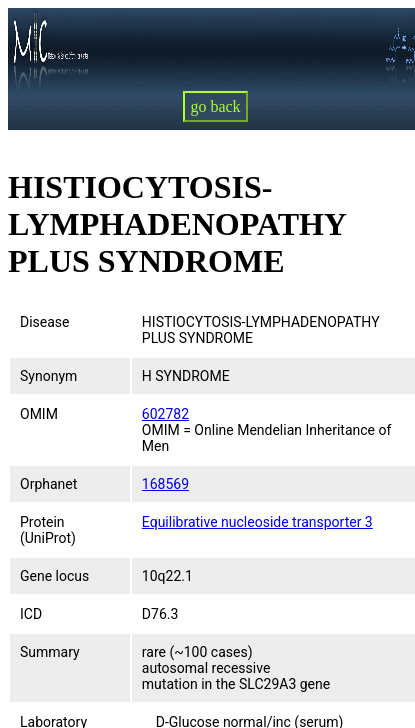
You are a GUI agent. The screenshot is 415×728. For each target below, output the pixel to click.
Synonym (48, 376)
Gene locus (54, 576)
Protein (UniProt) (48, 530)
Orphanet (48, 484)
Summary (50, 652)
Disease (45, 322)
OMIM (39, 414)
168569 (165, 484)
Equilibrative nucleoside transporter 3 (257, 522)
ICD (31, 614)
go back (215, 106)
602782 (165, 414)
